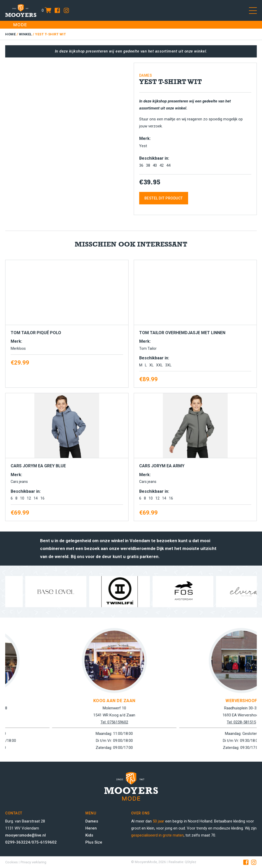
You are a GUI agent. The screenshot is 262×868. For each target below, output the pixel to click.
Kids (89, 835)
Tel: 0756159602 (186, 722)
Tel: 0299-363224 (59, 722)
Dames (92, 821)
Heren (91, 828)
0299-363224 (18, 842)
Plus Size (94, 842)
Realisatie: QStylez (182, 862)
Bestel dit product (164, 198)
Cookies (11, 862)
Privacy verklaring (33, 862)
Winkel (25, 34)
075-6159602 (44, 842)
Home (10, 34)
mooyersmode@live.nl (25, 835)
